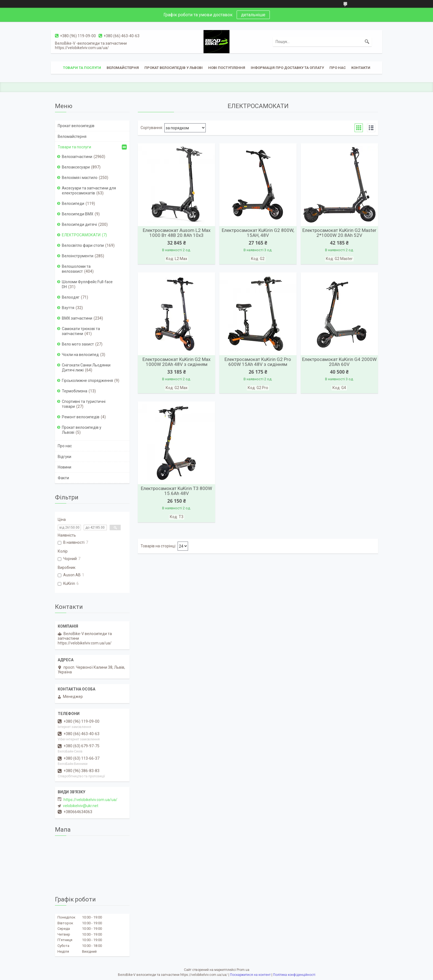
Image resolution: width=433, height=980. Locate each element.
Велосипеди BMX (78, 214)
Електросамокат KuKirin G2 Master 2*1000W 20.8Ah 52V (339, 233)
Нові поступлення (227, 68)
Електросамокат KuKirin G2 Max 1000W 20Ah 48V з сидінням (176, 362)
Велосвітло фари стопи (83, 245)
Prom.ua (243, 970)
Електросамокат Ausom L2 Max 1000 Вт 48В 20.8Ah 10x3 (177, 233)
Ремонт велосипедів (81, 417)
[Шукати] (367, 42)
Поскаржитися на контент (250, 975)
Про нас (338, 68)
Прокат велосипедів (76, 126)
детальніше (253, 15)
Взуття (68, 308)
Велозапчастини (77, 157)
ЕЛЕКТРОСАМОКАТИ (81, 235)
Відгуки (64, 457)
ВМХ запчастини (77, 318)
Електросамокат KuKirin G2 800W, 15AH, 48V (258, 233)
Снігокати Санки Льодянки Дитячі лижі (86, 368)
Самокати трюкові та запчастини (81, 331)
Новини (64, 467)
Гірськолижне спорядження (87, 381)
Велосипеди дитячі (79, 224)
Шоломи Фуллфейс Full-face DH (87, 284)
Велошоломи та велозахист (76, 269)
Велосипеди (73, 204)
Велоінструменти (78, 256)
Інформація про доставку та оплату (287, 68)
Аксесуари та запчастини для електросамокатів (89, 191)
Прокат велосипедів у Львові (174, 68)
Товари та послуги (82, 68)
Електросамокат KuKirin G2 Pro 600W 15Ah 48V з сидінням (258, 362)
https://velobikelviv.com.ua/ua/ (90, 800)
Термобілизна (75, 391)
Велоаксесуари (76, 167)
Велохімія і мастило (80, 178)
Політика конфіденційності (294, 975)
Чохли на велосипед (80, 355)
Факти (63, 478)
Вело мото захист (78, 344)
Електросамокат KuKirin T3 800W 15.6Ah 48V (176, 491)
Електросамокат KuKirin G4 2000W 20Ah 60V (339, 362)
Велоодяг (71, 297)
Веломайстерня (123, 68)
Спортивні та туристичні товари (84, 404)
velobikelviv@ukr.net (81, 806)
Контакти (361, 68)
